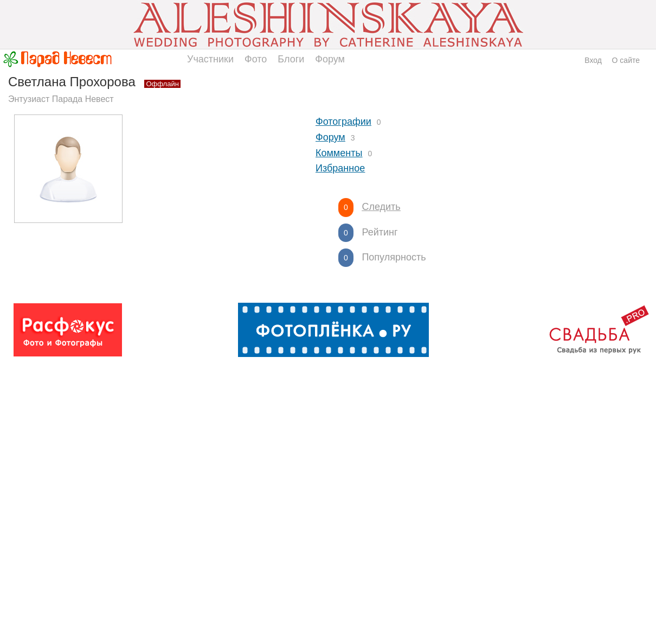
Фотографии (343, 122)
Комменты (339, 153)
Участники (210, 59)
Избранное (340, 168)
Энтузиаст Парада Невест (61, 99)
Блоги (291, 59)
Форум (330, 59)
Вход (593, 60)
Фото (256, 59)
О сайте (626, 60)
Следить (381, 207)
